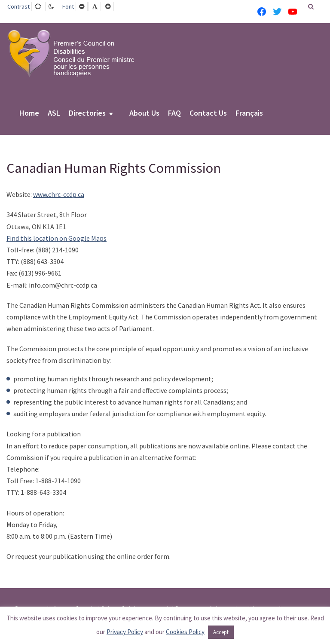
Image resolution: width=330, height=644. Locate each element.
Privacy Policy (125, 632)
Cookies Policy (185, 632)
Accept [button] (221, 632)
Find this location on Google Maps (57, 238)
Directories (87, 113)
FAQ (174, 113)
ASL (54, 113)
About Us (144, 113)
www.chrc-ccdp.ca (59, 194)
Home (29, 113)
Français (249, 113)
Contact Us (208, 113)
